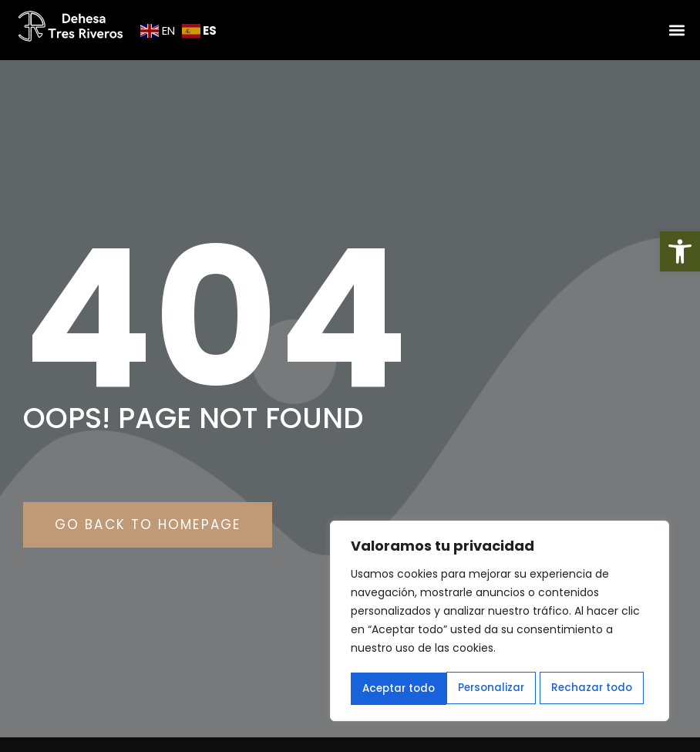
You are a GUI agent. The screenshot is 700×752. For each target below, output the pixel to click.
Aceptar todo (601, 689)
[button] (680, 251)
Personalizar (395, 689)
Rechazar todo (496, 689)
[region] (500, 622)
